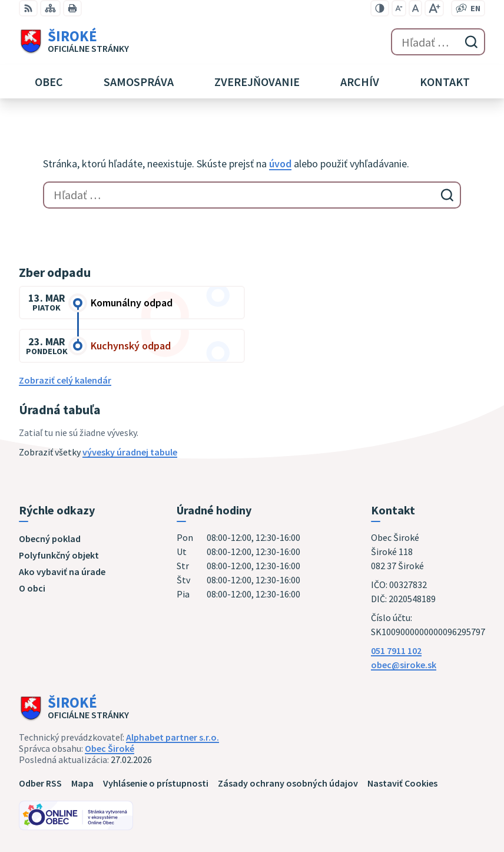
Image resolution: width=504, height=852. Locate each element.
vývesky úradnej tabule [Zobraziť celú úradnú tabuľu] (130, 452)
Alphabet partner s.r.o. (173, 737)
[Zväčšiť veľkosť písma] (434, 8)
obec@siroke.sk (404, 665)
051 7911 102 (396, 650)
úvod (280, 164)
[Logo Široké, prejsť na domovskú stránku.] (74, 42)
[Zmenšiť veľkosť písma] (399, 8)
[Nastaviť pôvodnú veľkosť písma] (415, 8)
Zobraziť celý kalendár (65, 380)
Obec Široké (110, 748)
